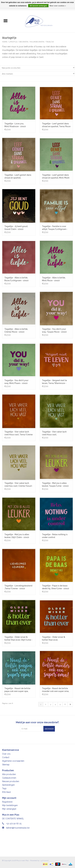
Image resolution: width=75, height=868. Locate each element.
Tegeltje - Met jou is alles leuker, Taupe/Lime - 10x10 (55, 485)
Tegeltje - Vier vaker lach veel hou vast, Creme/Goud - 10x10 (19, 485)
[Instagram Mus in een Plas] (40, 737)
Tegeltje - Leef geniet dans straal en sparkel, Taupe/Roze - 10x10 (18, 177)
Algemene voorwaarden (13, 761)
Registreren (7, 802)
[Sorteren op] (37, 68)
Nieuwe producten (11, 781)
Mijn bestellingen (10, 805)
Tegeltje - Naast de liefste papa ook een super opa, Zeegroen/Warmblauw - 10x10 (17, 690)
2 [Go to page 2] (46, 704)
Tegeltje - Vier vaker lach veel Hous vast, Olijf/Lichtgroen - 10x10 (54, 433)
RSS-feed (6, 792)
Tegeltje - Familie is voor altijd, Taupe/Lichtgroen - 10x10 (55, 228)
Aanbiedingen (8, 785)
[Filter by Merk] (37, 74)
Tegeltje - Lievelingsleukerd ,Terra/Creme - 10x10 (18, 587)
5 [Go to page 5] (60, 704)
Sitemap (6, 765)
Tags (4, 788)
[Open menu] (6, 21)
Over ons (6, 754)
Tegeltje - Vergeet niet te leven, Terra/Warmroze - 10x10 (54, 382)
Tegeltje (50, 42)
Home (5, 42)
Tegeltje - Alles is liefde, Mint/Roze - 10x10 (54, 279)
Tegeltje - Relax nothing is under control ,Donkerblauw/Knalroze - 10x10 (55, 536)
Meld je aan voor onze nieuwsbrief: (37, 722)
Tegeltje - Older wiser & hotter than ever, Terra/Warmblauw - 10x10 (55, 639)
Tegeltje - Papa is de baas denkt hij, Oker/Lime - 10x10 (56, 587)
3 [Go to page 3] (50, 704)
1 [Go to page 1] (41, 704)
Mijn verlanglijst (9, 809)
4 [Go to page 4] (55, 704)
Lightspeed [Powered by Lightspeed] (44, 861)
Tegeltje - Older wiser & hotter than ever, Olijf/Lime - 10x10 (18, 639)
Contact (6, 757)
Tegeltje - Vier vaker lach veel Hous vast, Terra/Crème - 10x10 (19, 433)
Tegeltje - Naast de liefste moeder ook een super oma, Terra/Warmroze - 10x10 (56, 690)
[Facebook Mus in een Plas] (35, 737)
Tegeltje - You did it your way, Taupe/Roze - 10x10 (54, 330)
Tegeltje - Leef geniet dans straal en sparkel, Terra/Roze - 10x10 (56, 125)
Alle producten (9, 774)
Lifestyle (13, 42)
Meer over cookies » (58, 6)
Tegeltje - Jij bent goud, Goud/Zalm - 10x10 (16, 228)
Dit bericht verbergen (38, 6)
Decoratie (24, 42)
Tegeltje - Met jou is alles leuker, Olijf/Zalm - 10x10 (17, 536)
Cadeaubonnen (9, 778)
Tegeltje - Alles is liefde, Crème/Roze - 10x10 (16, 330)
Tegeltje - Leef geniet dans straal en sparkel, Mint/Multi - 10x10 (56, 177)
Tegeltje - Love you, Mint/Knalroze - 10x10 (15, 125)
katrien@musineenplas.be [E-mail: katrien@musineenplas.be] (18, 828)
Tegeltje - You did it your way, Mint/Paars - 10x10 (16, 382)
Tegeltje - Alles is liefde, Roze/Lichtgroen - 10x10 (16, 279)
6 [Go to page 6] (65, 704)
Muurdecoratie (37, 42)
